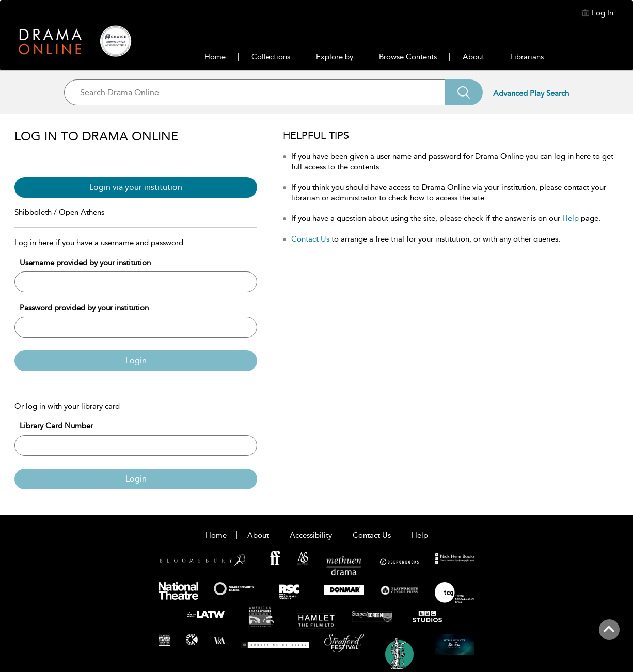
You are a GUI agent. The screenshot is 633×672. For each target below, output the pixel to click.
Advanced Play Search (531, 93)
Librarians (527, 57)
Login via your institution (136, 187)
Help (571, 218)
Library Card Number (56, 426)
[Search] (464, 92)
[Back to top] (609, 635)
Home (215, 57)
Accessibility (311, 535)
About (473, 57)
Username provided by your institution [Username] (85, 263)
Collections (271, 57)
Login (136, 361)
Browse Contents (408, 57)
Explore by (335, 57)
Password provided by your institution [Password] (84, 308)
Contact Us (310, 239)
